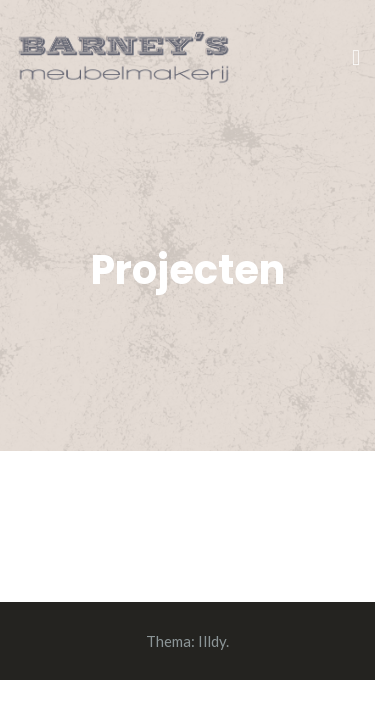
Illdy (212, 641)
